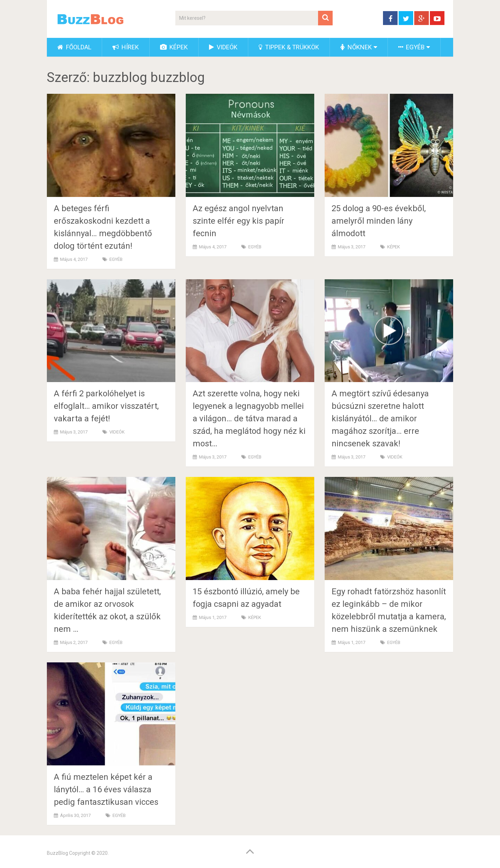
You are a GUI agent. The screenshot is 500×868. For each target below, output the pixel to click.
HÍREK (126, 47)
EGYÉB (411, 47)
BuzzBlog (57, 853)
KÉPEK (174, 47)
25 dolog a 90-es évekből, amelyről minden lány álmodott (379, 221)
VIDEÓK (223, 47)
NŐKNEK (356, 47)
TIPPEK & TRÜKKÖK (289, 47)
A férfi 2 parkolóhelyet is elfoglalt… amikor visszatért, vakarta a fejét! (106, 406)
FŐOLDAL (74, 47)
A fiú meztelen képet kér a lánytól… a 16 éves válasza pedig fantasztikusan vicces (106, 790)
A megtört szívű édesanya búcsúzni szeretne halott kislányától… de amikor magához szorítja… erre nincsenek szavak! (380, 419)
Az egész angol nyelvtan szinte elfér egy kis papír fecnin (239, 221)
